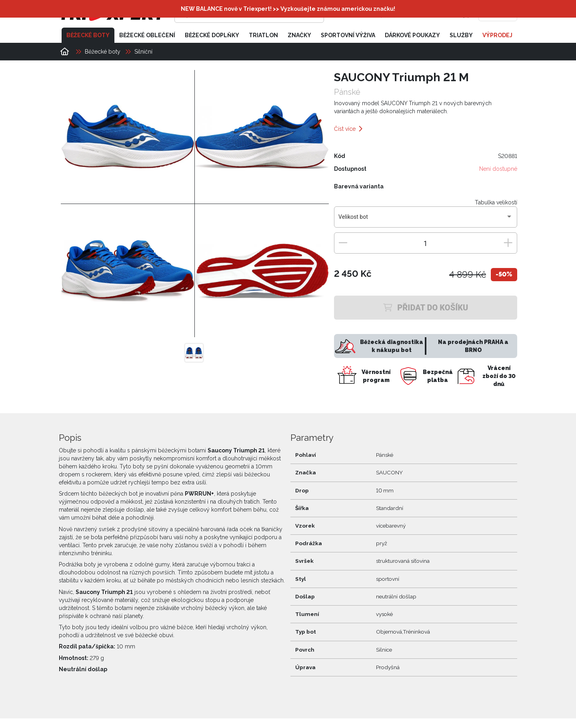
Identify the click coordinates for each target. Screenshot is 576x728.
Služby (461, 35)
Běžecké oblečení (147, 35)
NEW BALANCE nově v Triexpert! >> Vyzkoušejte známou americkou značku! (288, 9)
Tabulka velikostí (496, 202)
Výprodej (497, 35)
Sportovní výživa (348, 35)
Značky (299, 35)
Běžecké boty (88, 35)
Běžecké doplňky (212, 35)
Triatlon (263, 35)
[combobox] (425, 220)
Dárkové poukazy (412, 35)
